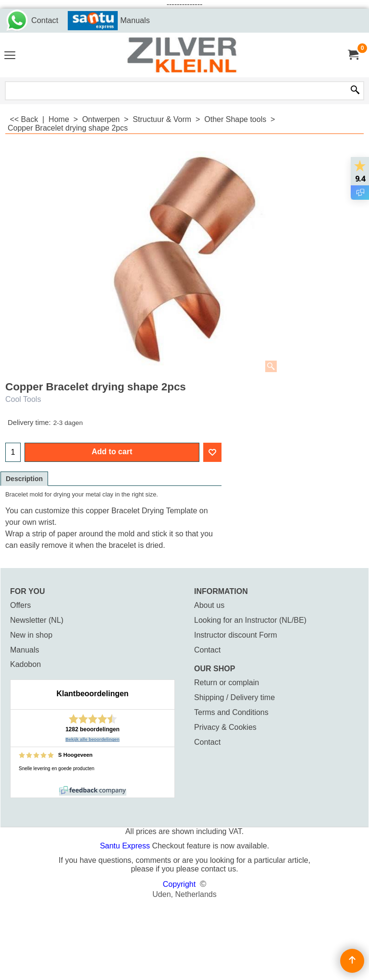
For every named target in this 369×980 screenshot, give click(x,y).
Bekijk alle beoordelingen (92, 739)
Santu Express (126, 846)
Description (24, 479)
